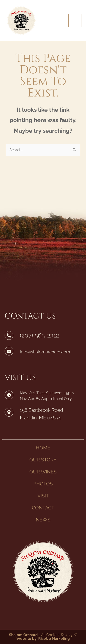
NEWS (43, 520)
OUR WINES (43, 472)
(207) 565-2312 (39, 335)
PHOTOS (43, 484)
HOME (43, 448)
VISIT (43, 496)
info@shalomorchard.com (45, 352)
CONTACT (43, 508)
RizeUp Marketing (54, 639)
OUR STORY (43, 460)
